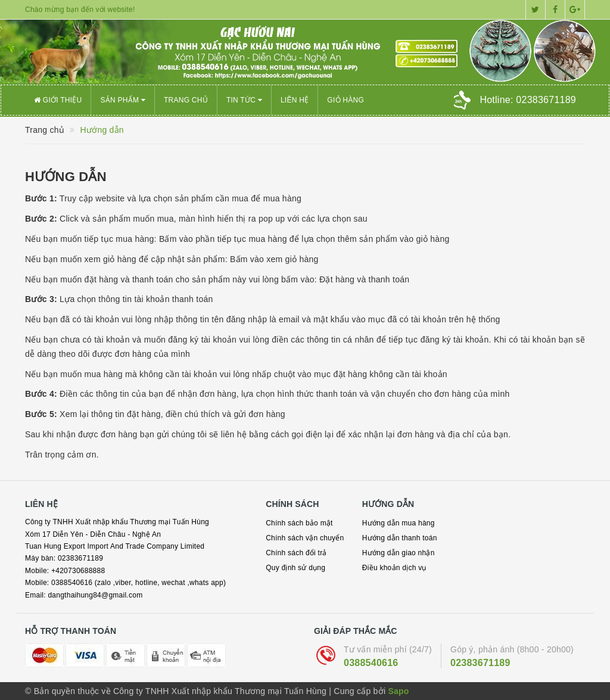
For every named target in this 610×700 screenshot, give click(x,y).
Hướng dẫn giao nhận (399, 553)
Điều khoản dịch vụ (394, 568)
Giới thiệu (58, 100)
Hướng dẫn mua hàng (399, 523)
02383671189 (480, 663)
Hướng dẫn (66, 177)
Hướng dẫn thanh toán (400, 538)
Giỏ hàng (346, 100)
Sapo (398, 691)
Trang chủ (186, 100)
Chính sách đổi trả (296, 553)
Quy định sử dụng (295, 568)
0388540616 (371, 663)
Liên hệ (295, 100)
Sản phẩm (123, 100)
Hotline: (528, 100)
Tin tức (244, 100)
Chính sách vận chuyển (305, 538)
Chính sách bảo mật (299, 523)
